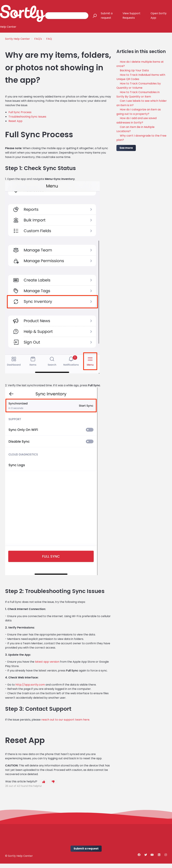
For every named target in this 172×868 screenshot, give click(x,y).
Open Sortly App (159, 16)
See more (126, 148)
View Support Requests (131, 16)
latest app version (47, 662)
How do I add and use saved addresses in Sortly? (136, 120)
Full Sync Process (20, 112)
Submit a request (107, 16)
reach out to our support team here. (66, 720)
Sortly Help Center (18, 39)
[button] (93, 16)
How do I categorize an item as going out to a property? (139, 112)
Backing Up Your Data (134, 70)
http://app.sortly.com (30, 685)
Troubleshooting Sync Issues (27, 117)
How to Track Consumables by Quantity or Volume (139, 86)
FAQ (49, 39)
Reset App (15, 121)
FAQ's (38, 39)
